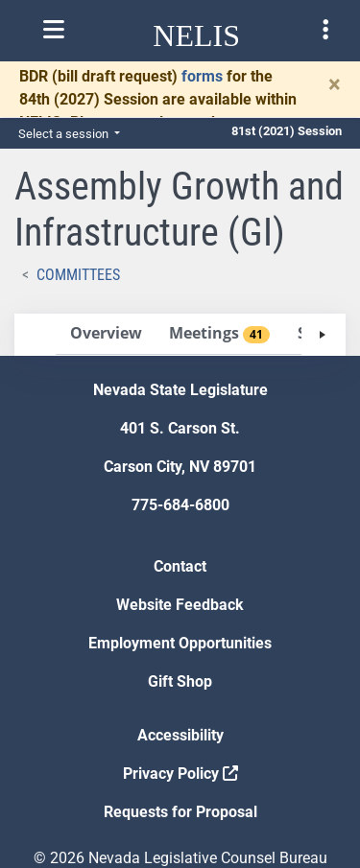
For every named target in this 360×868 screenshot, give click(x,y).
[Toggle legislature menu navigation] (325, 30)
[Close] (335, 84)
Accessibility (180, 735)
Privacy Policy (180, 774)
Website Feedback (180, 605)
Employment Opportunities (180, 643)
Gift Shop (180, 681)
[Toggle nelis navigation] (54, 30)
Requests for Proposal (180, 812)
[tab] (106, 334)
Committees (78, 275)
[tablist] (180, 335)
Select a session (65, 134)
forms (202, 76)
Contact (180, 566)
